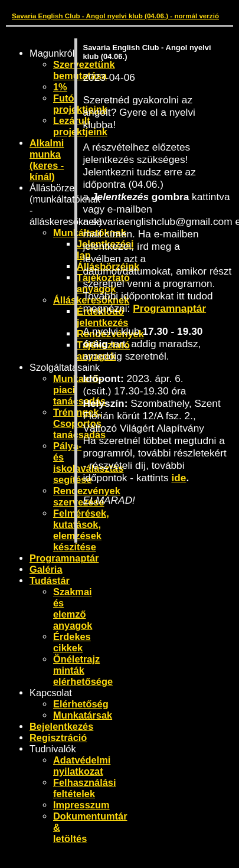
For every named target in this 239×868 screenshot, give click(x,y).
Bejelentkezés (61, 726)
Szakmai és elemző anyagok (73, 608)
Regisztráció (58, 738)
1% (60, 87)
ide (179, 478)
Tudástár (50, 580)
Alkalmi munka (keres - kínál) (47, 160)
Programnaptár (64, 558)
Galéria (46, 569)
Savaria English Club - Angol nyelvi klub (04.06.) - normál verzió (115, 16)
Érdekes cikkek (72, 642)
